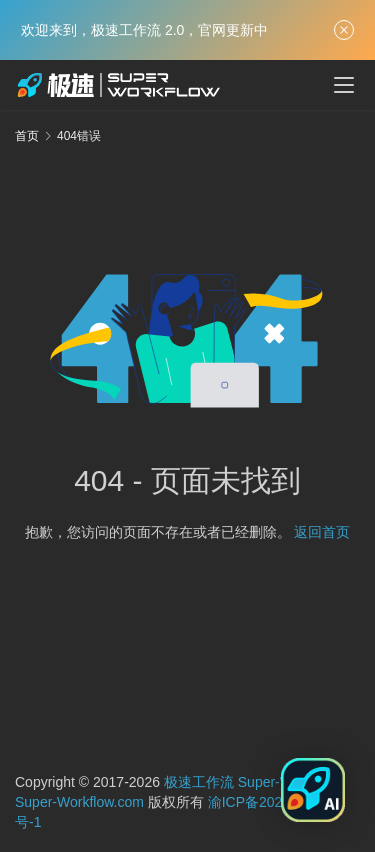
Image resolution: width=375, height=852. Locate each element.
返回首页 (322, 532)
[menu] (344, 85)
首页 (27, 136)
